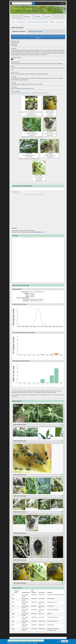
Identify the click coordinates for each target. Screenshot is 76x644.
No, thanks (65, 641)
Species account (19, 31)
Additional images (35, 31)
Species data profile (19, 285)
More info (35, 643)
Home (14, 22)
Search (15, 192)
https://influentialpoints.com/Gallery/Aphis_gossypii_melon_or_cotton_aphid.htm (30, 93)
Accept (58, 641)
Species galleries (21, 22)
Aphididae (52, 22)
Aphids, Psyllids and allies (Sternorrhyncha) (37, 22)
